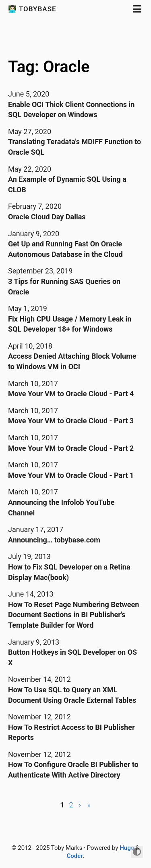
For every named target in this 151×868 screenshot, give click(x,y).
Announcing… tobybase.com (54, 540)
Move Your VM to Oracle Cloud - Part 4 (71, 394)
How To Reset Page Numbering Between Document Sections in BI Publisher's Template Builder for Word (73, 615)
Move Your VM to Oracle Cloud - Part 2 (71, 448)
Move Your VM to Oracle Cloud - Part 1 (71, 475)
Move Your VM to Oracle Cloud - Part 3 (71, 421)
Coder (74, 856)
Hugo (127, 848)
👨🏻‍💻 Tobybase (33, 9)
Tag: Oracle (49, 67)
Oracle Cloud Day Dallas (47, 217)
